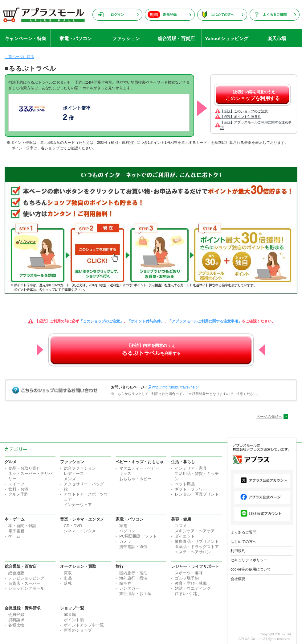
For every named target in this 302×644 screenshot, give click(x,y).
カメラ (125, 541)
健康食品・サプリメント (197, 541)
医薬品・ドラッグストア (197, 547)
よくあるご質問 (275, 15)
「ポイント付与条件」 (146, 321)
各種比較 (16, 625)
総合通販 (16, 573)
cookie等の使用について (251, 569)
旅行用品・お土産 (135, 594)
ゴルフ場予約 (187, 578)
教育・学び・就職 (191, 583)
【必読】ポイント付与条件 (241, 117)
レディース (74, 474)
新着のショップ (78, 630)
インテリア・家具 (191, 468)
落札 (68, 583)
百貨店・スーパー (24, 583)
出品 (68, 578)
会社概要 (238, 579)
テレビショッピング (26, 578)
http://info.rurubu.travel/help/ (175, 387)
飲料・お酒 (18, 489)
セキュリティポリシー (249, 560)
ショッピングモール (26, 588)
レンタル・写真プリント (197, 494)
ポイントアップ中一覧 (84, 625)
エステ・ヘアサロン (193, 552)
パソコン (127, 531)
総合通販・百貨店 (176, 38)
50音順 (70, 615)
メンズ (70, 479)
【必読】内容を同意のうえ (253, 95)
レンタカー (129, 588)
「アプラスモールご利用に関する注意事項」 (205, 321)
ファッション (126, 38)
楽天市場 (277, 38)
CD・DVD (73, 526)
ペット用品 (185, 484)
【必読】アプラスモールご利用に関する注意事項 (256, 125)
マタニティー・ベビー (139, 468)
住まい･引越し (188, 594)
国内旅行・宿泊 (133, 573)
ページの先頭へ (269, 417)
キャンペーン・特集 (25, 38)
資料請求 (16, 620)
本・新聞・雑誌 (22, 526)
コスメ (181, 526)
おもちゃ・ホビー (135, 479)
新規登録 (170, 15)
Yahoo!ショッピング (227, 38)
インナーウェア (78, 505)
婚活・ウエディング (193, 588)
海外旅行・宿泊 (133, 578)
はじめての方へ (222, 15)
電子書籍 (16, 531)
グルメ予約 (18, 494)
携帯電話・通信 (133, 547)
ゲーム (14, 536)
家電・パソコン (76, 38)
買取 (68, 573)
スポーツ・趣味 (189, 573)
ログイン (117, 15)
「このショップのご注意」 (101, 321)
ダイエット (185, 536)
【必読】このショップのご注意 (244, 111)
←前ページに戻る (19, 57)
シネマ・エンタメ (80, 531)
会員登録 (16, 615)
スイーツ (16, 484)
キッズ (125, 474)
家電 (123, 526)
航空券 (125, 583)
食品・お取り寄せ (24, 468)
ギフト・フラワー (191, 489)
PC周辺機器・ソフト (138, 536)
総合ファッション (80, 468)
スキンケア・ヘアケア (195, 531)
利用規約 (238, 551)
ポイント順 (74, 620)
